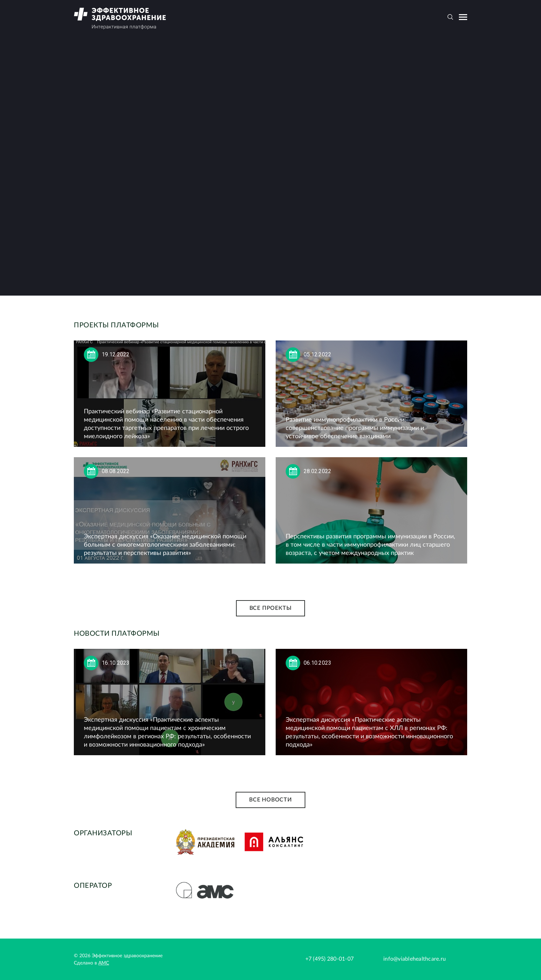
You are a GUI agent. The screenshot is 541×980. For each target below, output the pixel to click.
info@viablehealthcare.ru (415, 959)
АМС (104, 963)
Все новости (270, 800)
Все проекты (271, 608)
